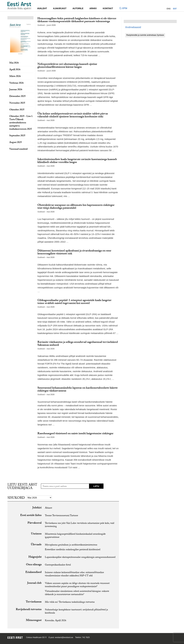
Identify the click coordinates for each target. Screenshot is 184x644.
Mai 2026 (14, 63)
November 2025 (17, 103)
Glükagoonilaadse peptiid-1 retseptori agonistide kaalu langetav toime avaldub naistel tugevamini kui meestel (74, 302)
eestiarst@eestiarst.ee (64, 637)
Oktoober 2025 (17, 110)
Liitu (96, 486)
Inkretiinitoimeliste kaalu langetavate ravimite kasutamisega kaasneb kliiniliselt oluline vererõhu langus (77, 161)
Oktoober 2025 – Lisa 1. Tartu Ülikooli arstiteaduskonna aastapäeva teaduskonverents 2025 (21, 123)
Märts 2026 (15, 77)
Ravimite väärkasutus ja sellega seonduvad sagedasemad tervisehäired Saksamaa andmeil (78, 344)
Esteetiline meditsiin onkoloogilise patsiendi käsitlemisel (73, 550)
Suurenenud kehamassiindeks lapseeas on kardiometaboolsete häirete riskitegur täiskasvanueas (78, 390)
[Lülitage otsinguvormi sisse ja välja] (124, 9)
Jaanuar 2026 (16, 90)
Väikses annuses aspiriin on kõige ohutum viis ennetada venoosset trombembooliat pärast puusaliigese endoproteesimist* (77, 585)
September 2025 (17, 136)
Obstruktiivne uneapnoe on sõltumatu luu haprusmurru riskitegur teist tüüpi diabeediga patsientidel (76, 207)
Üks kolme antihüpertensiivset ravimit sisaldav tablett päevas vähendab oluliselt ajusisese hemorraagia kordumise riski (73, 115)
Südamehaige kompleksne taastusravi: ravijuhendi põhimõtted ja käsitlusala (76, 612)
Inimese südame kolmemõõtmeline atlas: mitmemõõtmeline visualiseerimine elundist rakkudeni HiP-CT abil (74, 574)
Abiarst (48, 508)
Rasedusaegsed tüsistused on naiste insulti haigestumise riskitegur (75, 434)
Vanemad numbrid (18, 149)
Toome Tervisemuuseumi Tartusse (61, 516)
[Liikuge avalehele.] (19, 6)
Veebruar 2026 (16, 83)
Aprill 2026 (15, 70)
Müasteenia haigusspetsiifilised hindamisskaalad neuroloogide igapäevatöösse (75, 536)
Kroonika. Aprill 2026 (56, 621)
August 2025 (16, 143)
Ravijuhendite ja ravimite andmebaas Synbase (145, 35)
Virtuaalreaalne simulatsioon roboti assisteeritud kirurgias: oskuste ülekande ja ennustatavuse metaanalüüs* (77, 593)
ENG (169, 9)
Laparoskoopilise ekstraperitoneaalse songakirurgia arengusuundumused (80, 557)
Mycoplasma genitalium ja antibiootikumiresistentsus (71, 545)
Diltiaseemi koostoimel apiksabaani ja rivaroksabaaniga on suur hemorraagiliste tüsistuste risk (74, 252)
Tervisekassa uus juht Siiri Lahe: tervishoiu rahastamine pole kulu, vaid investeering (80, 525)
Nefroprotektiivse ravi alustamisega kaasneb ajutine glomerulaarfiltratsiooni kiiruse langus (67, 66)
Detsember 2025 (17, 97)
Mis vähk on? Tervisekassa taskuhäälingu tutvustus (70, 602)
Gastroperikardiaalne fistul (58, 565)
